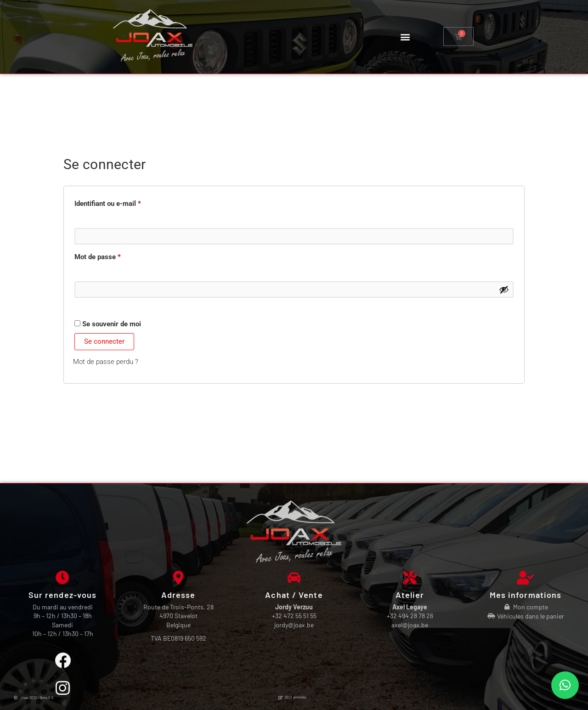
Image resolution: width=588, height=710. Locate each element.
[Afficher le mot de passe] (504, 290)
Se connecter (104, 341)
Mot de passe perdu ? (106, 362)
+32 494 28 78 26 (410, 688)
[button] (405, 37)
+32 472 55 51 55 (294, 688)
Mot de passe (114, 256)
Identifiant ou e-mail (124, 202)
